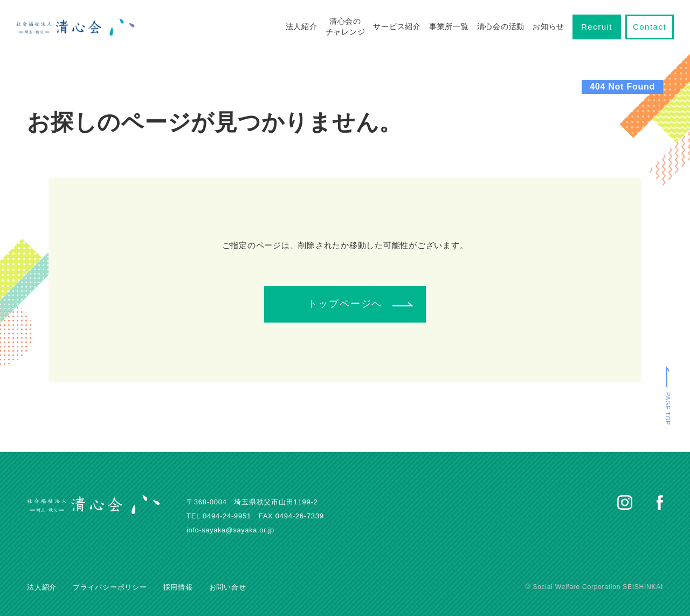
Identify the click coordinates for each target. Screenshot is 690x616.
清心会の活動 (501, 26)
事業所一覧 (449, 26)
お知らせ (548, 26)
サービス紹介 (397, 26)
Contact (650, 27)
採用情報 (178, 587)
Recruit (597, 27)
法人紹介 (302, 26)
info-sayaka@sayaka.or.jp (232, 530)
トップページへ (345, 304)
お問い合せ (228, 587)
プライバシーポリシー (110, 587)
